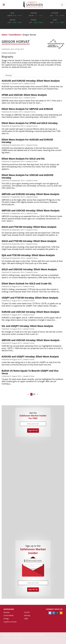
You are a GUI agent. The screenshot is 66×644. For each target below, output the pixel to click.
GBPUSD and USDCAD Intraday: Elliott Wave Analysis (31, 211)
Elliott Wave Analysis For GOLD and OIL (23, 159)
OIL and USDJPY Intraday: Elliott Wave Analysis (27, 326)
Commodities (9, 615)
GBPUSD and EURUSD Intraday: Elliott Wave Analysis (30, 194)
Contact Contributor (9, 53)
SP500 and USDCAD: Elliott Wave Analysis (24, 95)
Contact (27, 612)
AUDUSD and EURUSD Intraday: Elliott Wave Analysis (31, 81)
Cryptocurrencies (10, 622)
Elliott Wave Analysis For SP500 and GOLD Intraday (30, 123)
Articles (9, 75)
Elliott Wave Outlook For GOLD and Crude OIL (27, 284)
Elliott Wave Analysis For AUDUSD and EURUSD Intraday (27, 141)
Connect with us (54, 609)
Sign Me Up (33, 430)
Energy (6, 619)
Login (26, 618)
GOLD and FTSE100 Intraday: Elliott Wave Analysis (29, 227)
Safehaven (9, 609)
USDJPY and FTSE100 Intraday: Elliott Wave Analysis (30, 298)
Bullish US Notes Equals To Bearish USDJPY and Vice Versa (30, 372)
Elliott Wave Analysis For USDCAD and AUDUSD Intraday (27, 176)
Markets (7, 612)
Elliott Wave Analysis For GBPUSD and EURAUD (27, 109)
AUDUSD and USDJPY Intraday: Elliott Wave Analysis (30, 357)
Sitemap (27, 615)
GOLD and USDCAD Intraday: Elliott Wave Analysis (29, 269)
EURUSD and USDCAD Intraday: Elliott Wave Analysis (31, 312)
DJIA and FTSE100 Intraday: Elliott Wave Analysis (28, 255)
